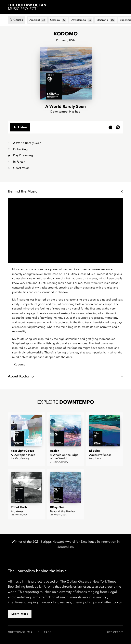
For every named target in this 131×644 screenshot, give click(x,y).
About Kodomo (21, 376)
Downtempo (59, 112)
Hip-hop (75, 112)
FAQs (48, 632)
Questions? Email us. (24, 632)
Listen (20, 126)
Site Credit (115, 632)
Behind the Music (23, 191)
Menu (120, 7)
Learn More (20, 614)
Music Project (28, 7)
